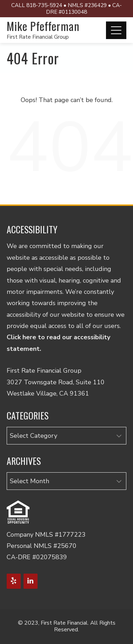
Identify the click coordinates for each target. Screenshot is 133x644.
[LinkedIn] (31, 581)
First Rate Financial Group (38, 37)
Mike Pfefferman (43, 26)
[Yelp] (14, 581)
